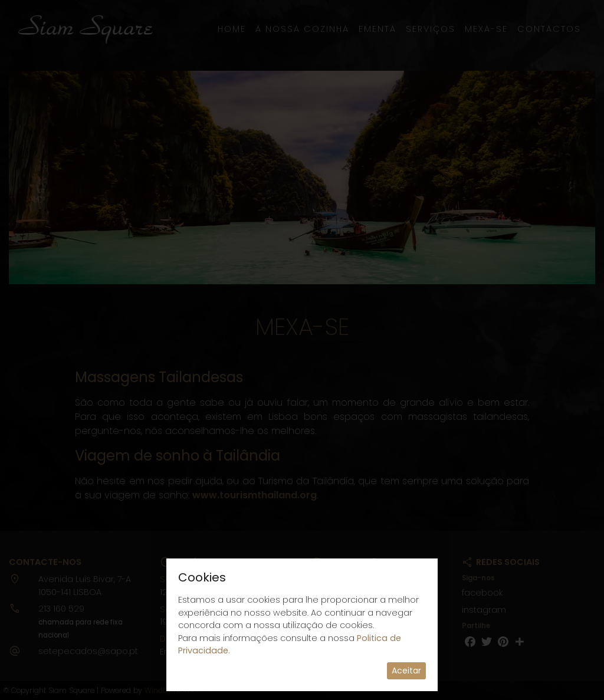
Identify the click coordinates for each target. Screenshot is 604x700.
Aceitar (406, 671)
